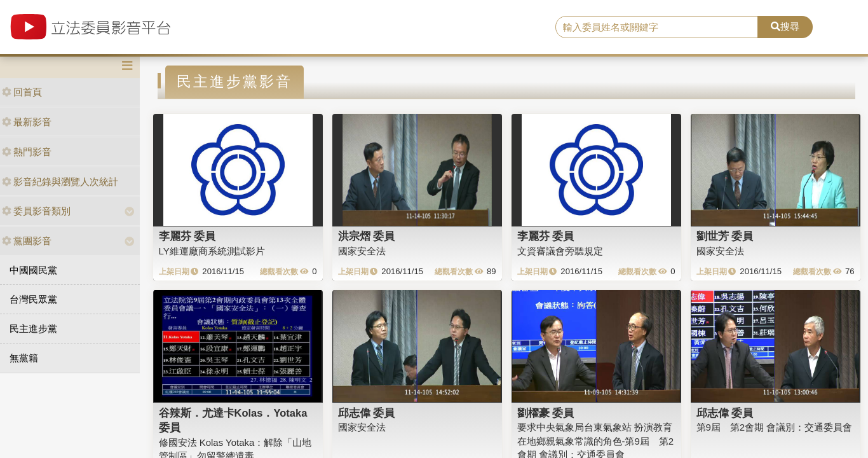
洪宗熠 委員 (367, 236)
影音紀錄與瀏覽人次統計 (60, 182)
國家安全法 (362, 251)
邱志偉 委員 (367, 413)
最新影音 (27, 122)
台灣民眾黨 (33, 299)
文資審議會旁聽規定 (560, 251)
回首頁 (22, 92)
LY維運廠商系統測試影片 (212, 251)
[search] (657, 27)
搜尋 (785, 26)
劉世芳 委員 (725, 236)
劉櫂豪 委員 (546, 413)
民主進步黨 (33, 329)
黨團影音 (27, 241)
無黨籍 (24, 358)
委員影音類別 (36, 211)
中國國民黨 (33, 270)
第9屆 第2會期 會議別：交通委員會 (775, 427)
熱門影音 (27, 152)
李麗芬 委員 (187, 236)
